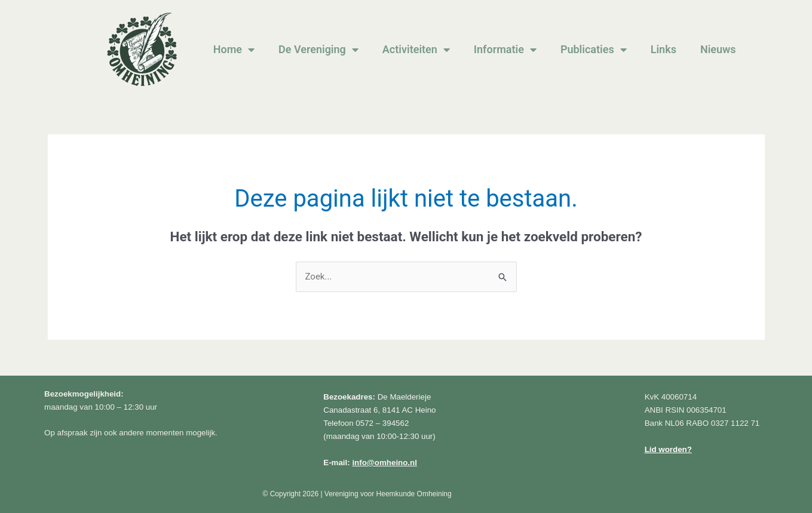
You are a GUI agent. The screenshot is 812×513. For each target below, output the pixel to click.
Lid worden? (668, 449)
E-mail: (370, 463)
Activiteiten (416, 50)
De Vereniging (318, 50)
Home (234, 50)
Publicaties (594, 50)
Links (664, 49)
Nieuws (718, 49)
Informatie (505, 50)
